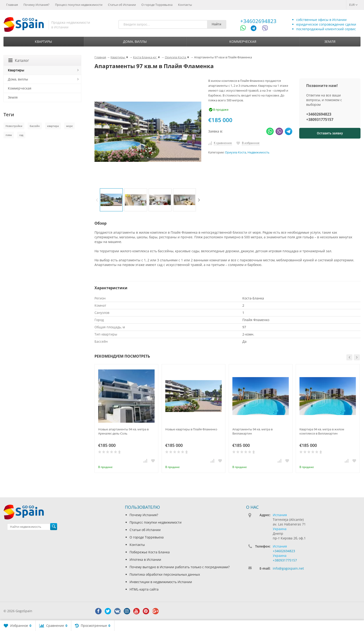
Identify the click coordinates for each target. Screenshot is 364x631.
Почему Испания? (36, 5)
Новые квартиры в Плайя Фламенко (191, 429)
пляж (9, 135)
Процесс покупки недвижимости (79, 5)
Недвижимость (258, 152)
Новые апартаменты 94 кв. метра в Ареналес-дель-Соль (123, 431)
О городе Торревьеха (157, 5)
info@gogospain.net (288, 568)
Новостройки (14, 126)
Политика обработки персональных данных (165, 574)
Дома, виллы (135, 42)
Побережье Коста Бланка (150, 552)
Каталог (19, 60)
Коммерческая (243, 42)
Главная (12, 5)
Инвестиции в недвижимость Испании (161, 582)
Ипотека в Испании (145, 560)
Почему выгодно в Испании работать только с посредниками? (180, 567)
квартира (53, 126)
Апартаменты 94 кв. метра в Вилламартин (252, 431)
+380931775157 (320, 120)
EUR (353, 5)
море (69, 126)
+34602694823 (258, 21)
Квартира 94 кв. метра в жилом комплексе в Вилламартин (322, 431)
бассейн (35, 126)
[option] (111, 200)
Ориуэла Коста (236, 152)
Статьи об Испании (122, 5)
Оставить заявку (330, 133)
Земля (330, 42)
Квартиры (43, 42)
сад (21, 135)
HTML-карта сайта (144, 589)
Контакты (185, 5)
